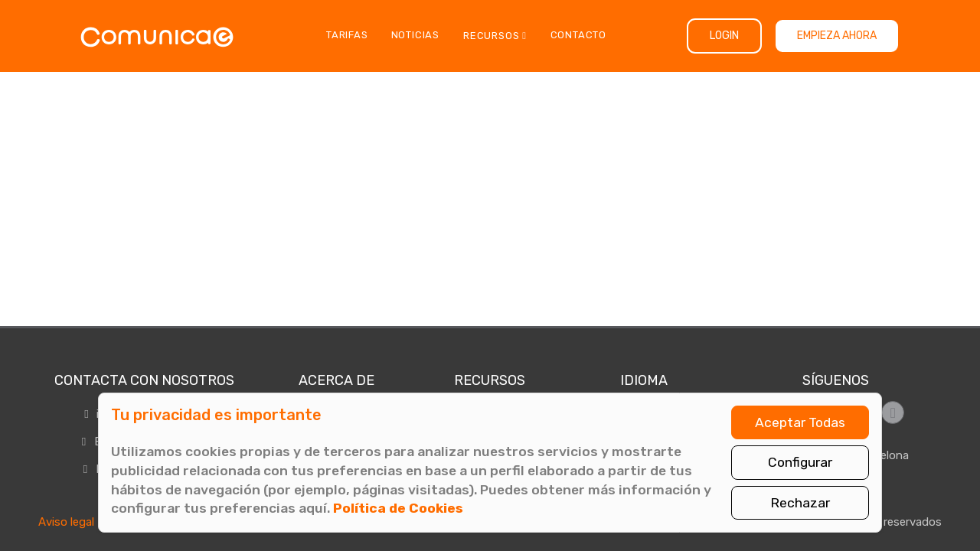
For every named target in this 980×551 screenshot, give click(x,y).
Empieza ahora (837, 36)
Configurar (800, 462)
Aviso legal (66, 522)
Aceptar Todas (800, 422)
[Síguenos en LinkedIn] (893, 412)
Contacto (578, 35)
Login (724, 36)
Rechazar (800, 503)
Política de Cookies (398, 508)
